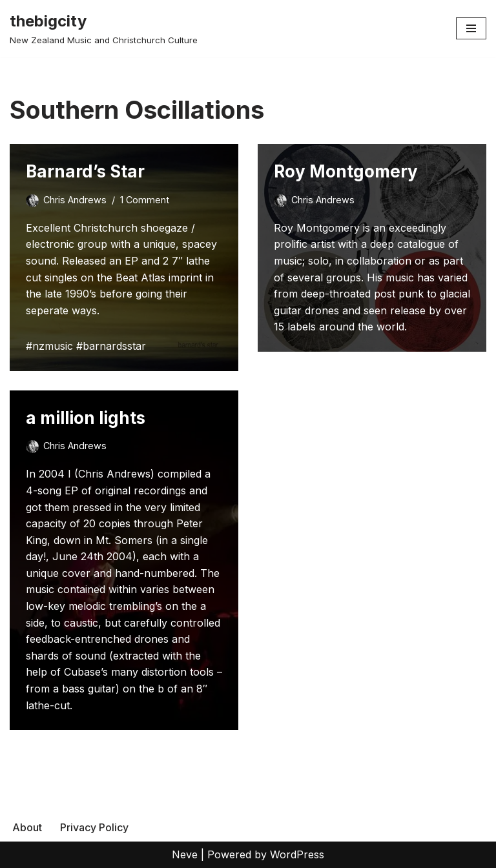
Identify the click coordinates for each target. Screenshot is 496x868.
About (27, 827)
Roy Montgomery (346, 171)
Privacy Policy (94, 827)
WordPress (297, 854)
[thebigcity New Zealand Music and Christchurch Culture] (104, 28)
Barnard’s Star (85, 171)
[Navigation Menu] (471, 28)
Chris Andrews (75, 200)
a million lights (86, 418)
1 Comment (145, 200)
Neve (185, 854)
